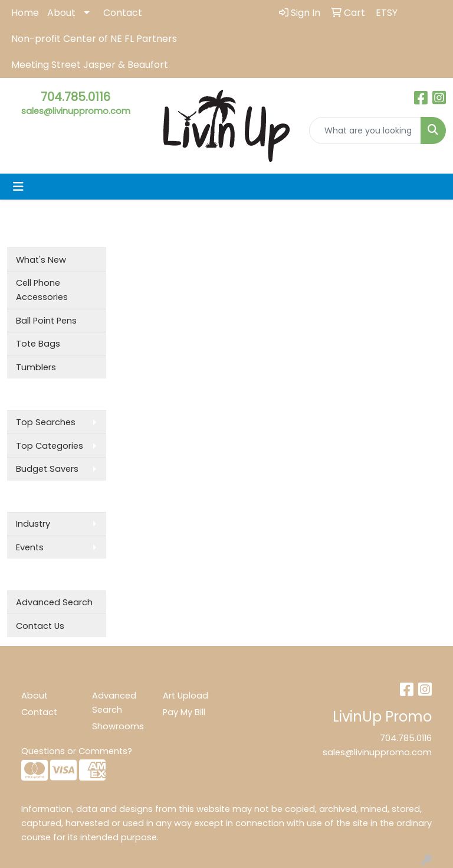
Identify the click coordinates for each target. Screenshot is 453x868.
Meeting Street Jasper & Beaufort (90, 65)
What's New (41, 260)
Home (25, 13)
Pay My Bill (184, 712)
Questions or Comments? (77, 751)
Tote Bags (38, 344)
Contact (123, 13)
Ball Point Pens (46, 321)
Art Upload (186, 696)
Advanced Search (54, 602)
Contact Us (40, 626)
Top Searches (46, 422)
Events (30, 547)
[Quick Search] (365, 130)
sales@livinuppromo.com (76, 111)
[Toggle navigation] (18, 187)
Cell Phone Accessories (42, 290)
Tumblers (36, 367)
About (61, 13)
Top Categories (50, 446)
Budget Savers (47, 469)
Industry (33, 524)
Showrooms (118, 726)
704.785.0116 (75, 97)
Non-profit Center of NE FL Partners (94, 39)
